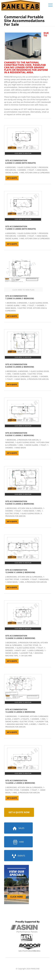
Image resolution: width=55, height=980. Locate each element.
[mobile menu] (50, 5)
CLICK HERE (16, 897)
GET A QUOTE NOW (19, 812)
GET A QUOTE (12, 178)
